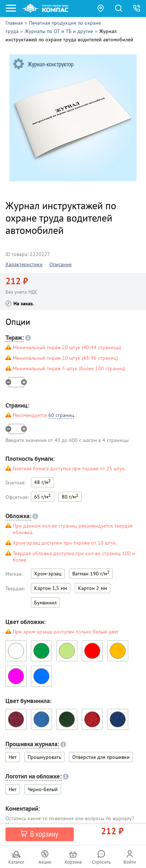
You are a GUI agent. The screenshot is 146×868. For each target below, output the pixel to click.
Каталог (16, 862)
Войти (130, 862)
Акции (45, 862)
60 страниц (61, 415)
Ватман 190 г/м (91, 573)
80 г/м (70, 496)
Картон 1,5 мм (51, 588)
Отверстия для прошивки (101, 757)
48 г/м (42, 482)
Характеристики (24, 264)
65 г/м (42, 496)
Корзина (73, 862)
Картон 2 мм (93, 588)
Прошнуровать (44, 757)
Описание (60, 264)
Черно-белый (43, 789)
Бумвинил (45, 603)
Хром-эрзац (48, 574)
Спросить (101, 862)
